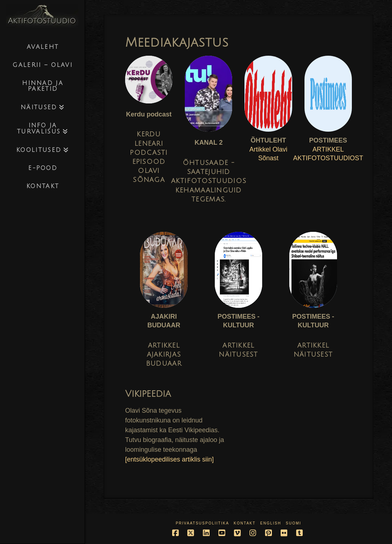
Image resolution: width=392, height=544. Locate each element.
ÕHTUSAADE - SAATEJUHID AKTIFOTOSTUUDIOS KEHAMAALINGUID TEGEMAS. (209, 181)
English (271, 523)
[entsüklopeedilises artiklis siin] (169, 459)
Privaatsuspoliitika (203, 523)
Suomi (293, 523)
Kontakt (244, 523)
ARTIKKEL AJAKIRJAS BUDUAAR (164, 354)
